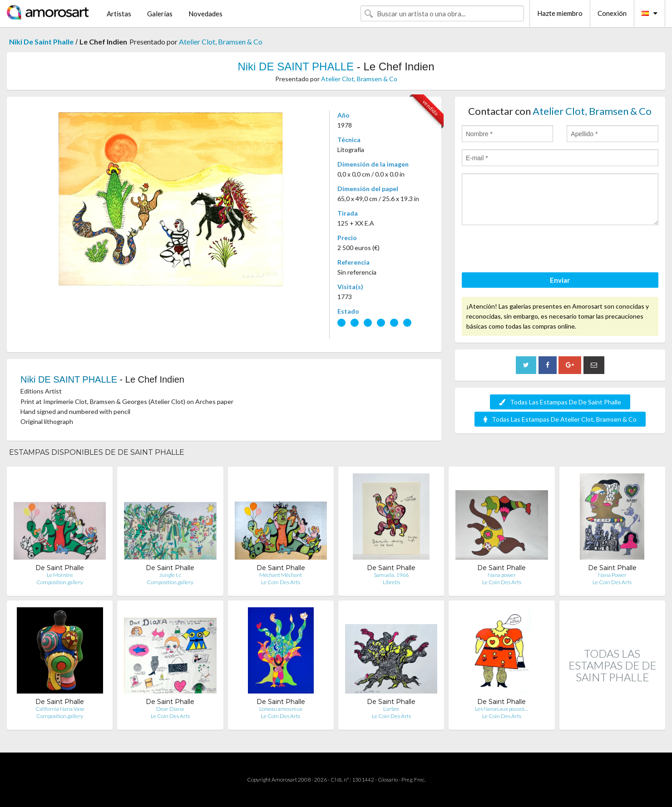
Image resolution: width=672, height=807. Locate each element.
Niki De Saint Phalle (41, 42)
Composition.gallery (60, 582)
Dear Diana (170, 709)
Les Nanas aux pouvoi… (502, 709)
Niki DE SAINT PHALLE (296, 66)
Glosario (388, 780)
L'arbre (391, 709)
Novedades (205, 14)
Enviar (560, 280)
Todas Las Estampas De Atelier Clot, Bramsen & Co (560, 419)
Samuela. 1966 (391, 575)
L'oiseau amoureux (281, 709)
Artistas (119, 14)
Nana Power (612, 575)
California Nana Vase (60, 709)
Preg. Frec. (413, 780)
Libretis (391, 582)
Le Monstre (60, 575)
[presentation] (531, 250)
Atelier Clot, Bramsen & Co (221, 42)
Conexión (612, 13)
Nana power (502, 575)
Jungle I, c (170, 575)
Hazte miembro (560, 13)
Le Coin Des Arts (281, 582)
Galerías (160, 14)
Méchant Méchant (281, 575)
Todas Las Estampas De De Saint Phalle (560, 402)
